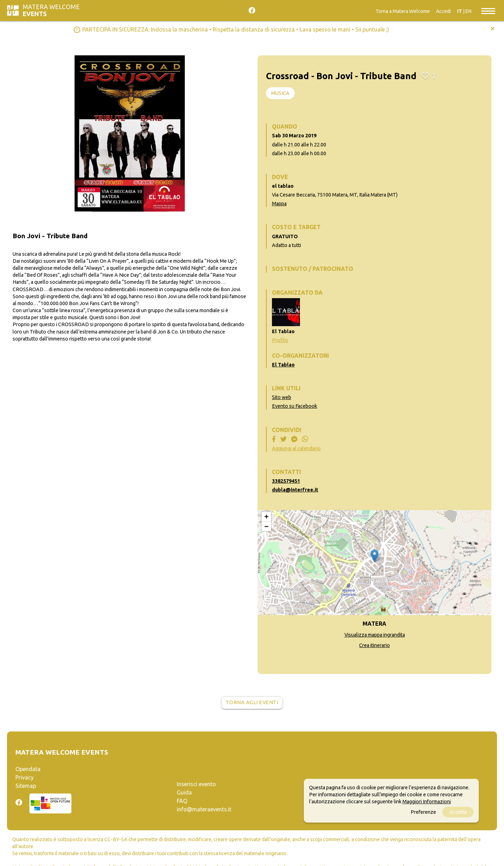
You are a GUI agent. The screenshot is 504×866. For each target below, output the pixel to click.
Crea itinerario (374, 645)
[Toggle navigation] (488, 11)
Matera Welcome (51, 10)
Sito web (282, 397)
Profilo (280, 340)
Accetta (458, 812)
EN (468, 11)
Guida (184, 792)
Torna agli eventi (252, 702)
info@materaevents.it (204, 809)
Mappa (279, 204)
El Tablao (283, 365)
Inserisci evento (196, 784)
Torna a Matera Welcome (403, 11)
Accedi (443, 11)
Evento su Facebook (295, 406)
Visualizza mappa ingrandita (375, 635)
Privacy (24, 777)
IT (460, 11)
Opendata (28, 769)
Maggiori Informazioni (427, 802)
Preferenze (423, 812)
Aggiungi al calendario (296, 448)
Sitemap (26, 786)
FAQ (182, 801)
